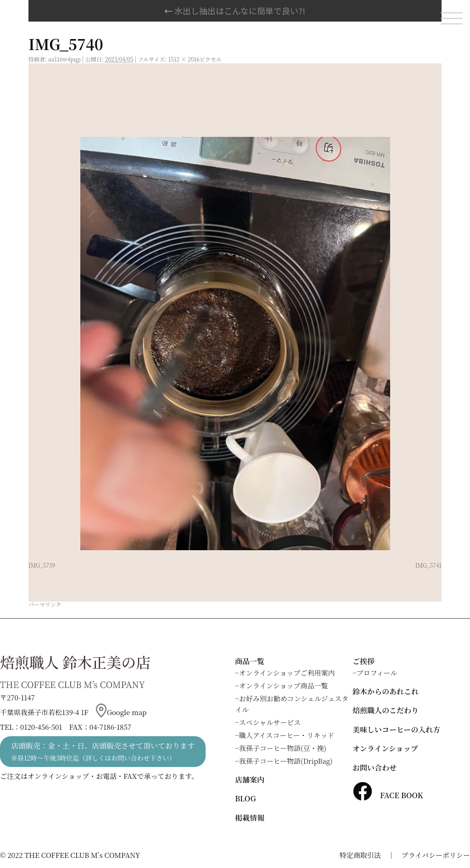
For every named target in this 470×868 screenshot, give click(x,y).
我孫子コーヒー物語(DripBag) (286, 761)
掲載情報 (250, 818)
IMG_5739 (42, 565)
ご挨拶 (364, 661)
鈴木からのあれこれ (386, 691)
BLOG (245, 798)
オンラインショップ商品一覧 (284, 685)
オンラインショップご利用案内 (287, 673)
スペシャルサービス (270, 722)
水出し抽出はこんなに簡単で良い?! (235, 11)
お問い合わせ (375, 768)
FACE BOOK (388, 795)
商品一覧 (250, 661)
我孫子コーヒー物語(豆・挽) (283, 748)
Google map (121, 712)
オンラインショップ (385, 748)
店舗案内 (250, 780)
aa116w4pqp (64, 59)
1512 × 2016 (184, 59)
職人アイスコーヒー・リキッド (287, 735)
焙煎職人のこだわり (386, 710)
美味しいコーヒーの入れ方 (396, 730)
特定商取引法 (360, 855)
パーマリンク (45, 604)
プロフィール (377, 673)
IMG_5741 (428, 565)
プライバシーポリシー (436, 855)
